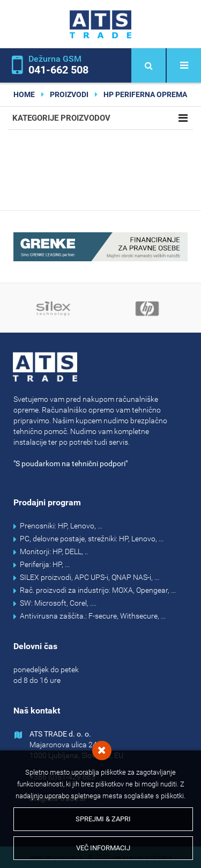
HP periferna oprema (145, 94)
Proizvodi (69, 94)
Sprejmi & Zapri (103, 819)
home (24, 94)
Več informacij (103, 848)
